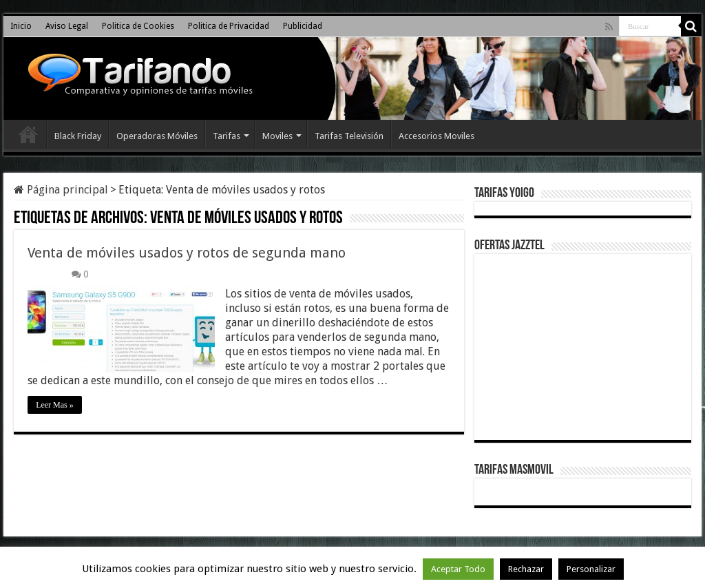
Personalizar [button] (591, 569)
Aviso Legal (67, 26)
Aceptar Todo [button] (458, 569)
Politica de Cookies (138, 26)
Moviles (277, 136)
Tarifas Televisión (349, 136)
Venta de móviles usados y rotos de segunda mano (187, 253)
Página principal (61, 190)
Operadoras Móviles (157, 136)
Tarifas (227, 136)
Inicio (21, 26)
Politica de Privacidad (229, 26)
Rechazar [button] (526, 569)
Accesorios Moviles (436, 136)
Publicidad (303, 26)
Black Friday (78, 136)
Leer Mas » (55, 405)
